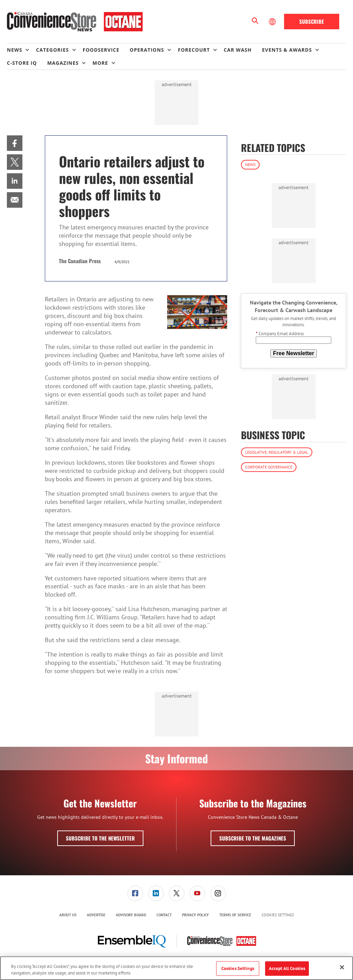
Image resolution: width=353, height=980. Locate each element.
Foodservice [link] (101, 50)
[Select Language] (273, 22)
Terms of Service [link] (235, 915)
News (250, 164)
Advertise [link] (96, 915)
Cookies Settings (278, 915)
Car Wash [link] (238, 50)
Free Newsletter (294, 353)
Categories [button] (52, 50)
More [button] (100, 63)
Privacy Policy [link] (195, 915)
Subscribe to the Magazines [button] (253, 838)
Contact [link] (164, 915)
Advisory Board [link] (131, 915)
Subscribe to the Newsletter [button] (100, 838)
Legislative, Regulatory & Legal (277, 452)
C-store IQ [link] (22, 63)
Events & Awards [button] (287, 50)
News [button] (14, 50)
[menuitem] (21, 50)
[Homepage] (75, 22)
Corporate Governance (269, 467)
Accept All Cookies (287, 968)
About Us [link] (68, 915)
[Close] (342, 967)
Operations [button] (147, 50)
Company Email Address (280, 334)
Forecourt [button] (194, 50)
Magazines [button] (63, 63)
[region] (176, 968)
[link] (15, 143)
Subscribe (312, 21)
